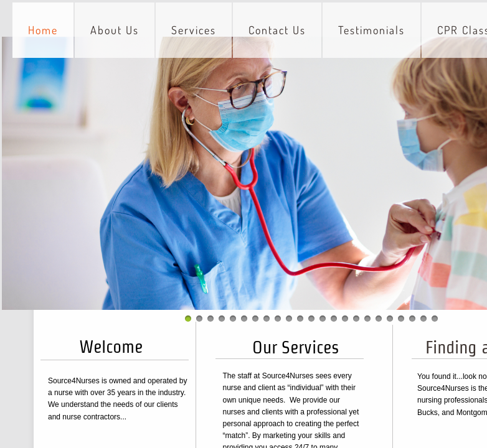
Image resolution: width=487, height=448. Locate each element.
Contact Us (277, 30)
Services (194, 30)
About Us (115, 30)
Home (43, 30)
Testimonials (371, 30)
